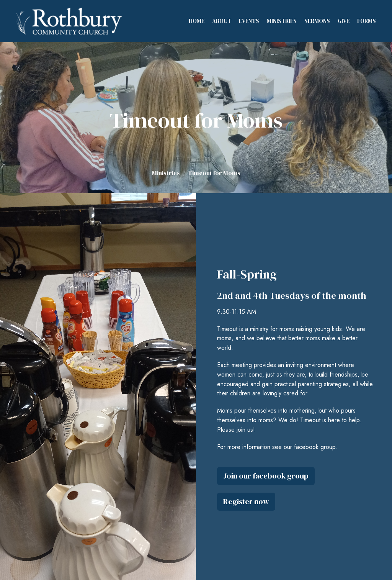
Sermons (317, 21)
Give (344, 21)
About (222, 21)
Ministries (282, 21)
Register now (246, 501)
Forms (367, 21)
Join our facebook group (266, 476)
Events (249, 21)
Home (197, 21)
